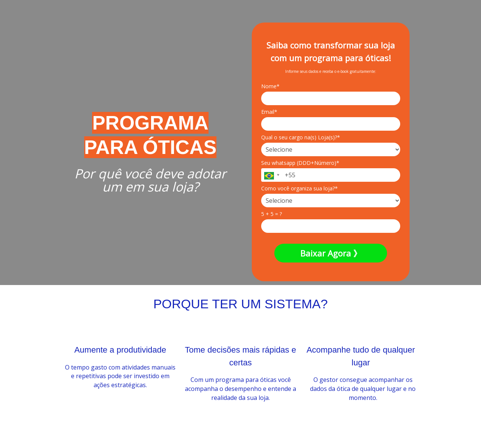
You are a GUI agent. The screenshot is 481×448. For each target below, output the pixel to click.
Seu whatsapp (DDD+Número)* (300, 163)
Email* (269, 112)
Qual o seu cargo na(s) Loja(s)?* (301, 137)
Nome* (270, 86)
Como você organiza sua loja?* (299, 189)
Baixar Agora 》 (331, 253)
